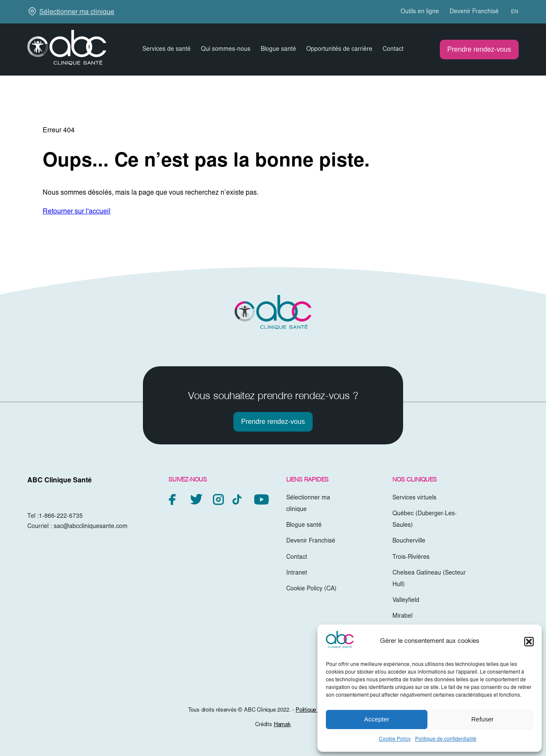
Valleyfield (406, 601)
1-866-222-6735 (61, 517)
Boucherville (409, 541)
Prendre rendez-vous (479, 49)
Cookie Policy (395, 739)
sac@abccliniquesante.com (91, 527)
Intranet (297, 573)
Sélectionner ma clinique (77, 12)
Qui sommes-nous (226, 50)
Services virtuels (414, 498)
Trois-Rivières (411, 558)
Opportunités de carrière (339, 50)
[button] (529, 642)
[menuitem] (511, 12)
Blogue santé (278, 50)
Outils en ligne (420, 12)
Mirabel (402, 616)
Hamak (282, 725)
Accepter (376, 719)
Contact (393, 50)
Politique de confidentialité (446, 739)
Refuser (483, 719)
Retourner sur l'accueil (77, 212)
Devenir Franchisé (474, 12)
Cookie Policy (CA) (311, 589)
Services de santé (167, 50)
